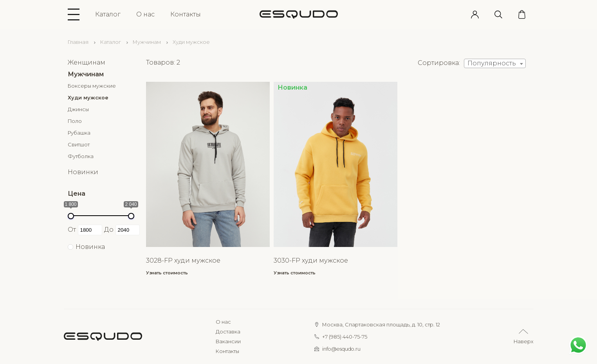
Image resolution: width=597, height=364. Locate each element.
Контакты (186, 14)
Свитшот (79, 145)
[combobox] (495, 63)
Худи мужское (88, 98)
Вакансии (228, 341)
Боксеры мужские (92, 86)
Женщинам (87, 62)
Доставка (228, 332)
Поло (75, 121)
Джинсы (78, 109)
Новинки (83, 172)
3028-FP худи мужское (183, 260)
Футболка (81, 156)
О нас (145, 14)
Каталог (108, 14)
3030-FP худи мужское (311, 260)
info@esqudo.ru (341, 349)
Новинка (90, 247)
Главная (78, 42)
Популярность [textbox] (492, 63)
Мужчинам (147, 42)
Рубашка (79, 133)
